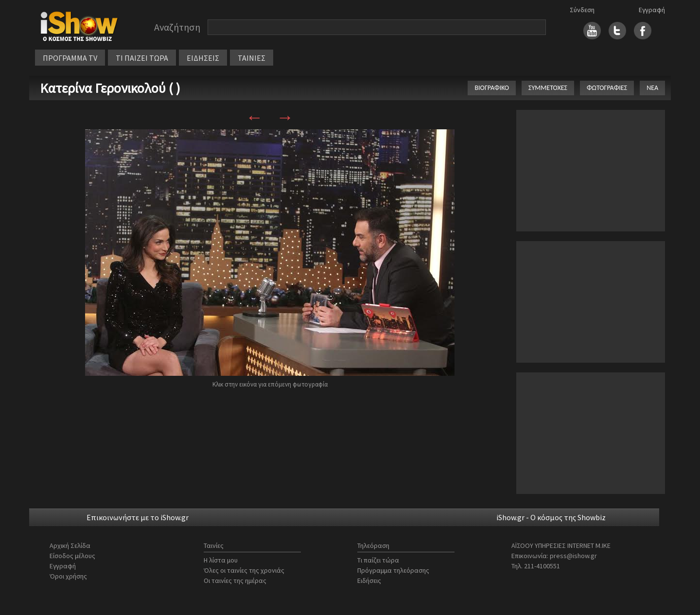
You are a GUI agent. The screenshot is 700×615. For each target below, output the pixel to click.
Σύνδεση (582, 10)
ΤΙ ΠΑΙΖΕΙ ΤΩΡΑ (142, 58)
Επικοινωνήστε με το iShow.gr (138, 517)
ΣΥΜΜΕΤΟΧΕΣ (548, 88)
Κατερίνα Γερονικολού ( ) (110, 88)
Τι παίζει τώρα (378, 560)
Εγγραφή (652, 10)
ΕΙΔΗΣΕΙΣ (203, 58)
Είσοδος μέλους (72, 556)
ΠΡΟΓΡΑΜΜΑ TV (70, 58)
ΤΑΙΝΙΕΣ (252, 58)
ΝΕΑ (652, 88)
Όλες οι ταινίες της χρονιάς (244, 570)
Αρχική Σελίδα (70, 545)
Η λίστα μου (221, 560)
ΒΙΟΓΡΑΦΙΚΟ (492, 88)
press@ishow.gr (573, 556)
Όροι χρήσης (68, 576)
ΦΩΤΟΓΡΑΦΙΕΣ (607, 88)
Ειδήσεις (369, 580)
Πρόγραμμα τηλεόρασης (393, 570)
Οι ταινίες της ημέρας (235, 580)
